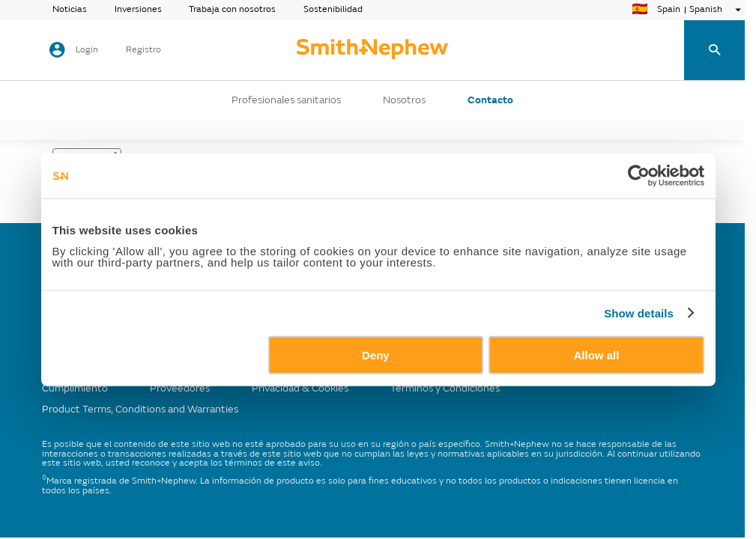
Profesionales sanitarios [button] (286, 100)
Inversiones (138, 10)
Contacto (490, 100)
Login (87, 50)
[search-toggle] (714, 51)
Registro (143, 50)
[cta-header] (372, 50)
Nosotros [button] (404, 100)
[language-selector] (689, 10)
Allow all (597, 354)
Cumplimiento (75, 388)
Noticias (70, 10)
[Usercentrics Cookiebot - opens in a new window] (639, 176)
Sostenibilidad (333, 10)
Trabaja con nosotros (232, 10)
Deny (376, 354)
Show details (639, 313)
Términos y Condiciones (445, 388)
